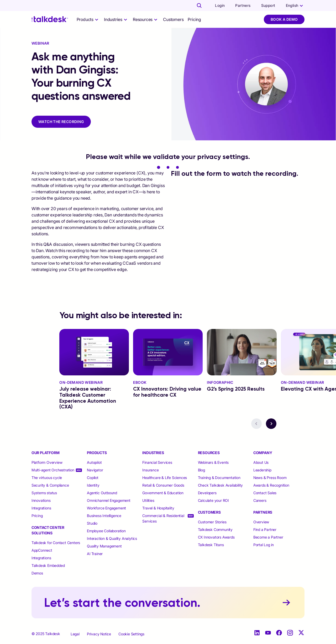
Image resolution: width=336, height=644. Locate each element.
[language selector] (295, 6)
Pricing (194, 19)
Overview (261, 522)
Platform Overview (47, 462)
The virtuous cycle (47, 478)
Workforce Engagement (106, 508)
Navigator (95, 470)
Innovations (41, 500)
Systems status (44, 493)
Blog (201, 470)
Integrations (41, 508)
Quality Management (104, 546)
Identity (93, 485)
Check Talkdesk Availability (220, 485)
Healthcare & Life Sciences (165, 478)
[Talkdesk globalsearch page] (199, 6)
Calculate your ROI (213, 500)
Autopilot (95, 462)
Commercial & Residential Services (163, 518)
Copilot (93, 478)
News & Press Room (270, 478)
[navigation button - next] (271, 424)
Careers (260, 500)
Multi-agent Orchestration (53, 470)
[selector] (88, 19)
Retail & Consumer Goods (163, 485)
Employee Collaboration (106, 531)
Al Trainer (95, 554)
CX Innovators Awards (216, 537)
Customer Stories (212, 522)
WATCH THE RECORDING (61, 122)
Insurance (150, 470)
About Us (261, 462)
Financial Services (157, 462)
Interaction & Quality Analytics (112, 538)
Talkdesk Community (215, 529)
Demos (37, 573)
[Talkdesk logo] (50, 19)
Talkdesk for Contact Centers (56, 543)
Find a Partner (265, 529)
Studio (92, 523)
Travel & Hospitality (158, 508)
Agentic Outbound (102, 493)
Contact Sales (265, 493)
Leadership (262, 470)
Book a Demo (284, 19)
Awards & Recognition (271, 485)
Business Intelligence (104, 516)
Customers (173, 19)
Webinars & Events (213, 462)
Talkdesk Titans (211, 545)
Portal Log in (264, 545)
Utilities (148, 500)
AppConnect (42, 550)
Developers (207, 493)
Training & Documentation (219, 478)
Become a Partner (268, 537)
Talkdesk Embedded (49, 565)
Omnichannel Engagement (109, 500)
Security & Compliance (50, 485)
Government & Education (163, 493)
